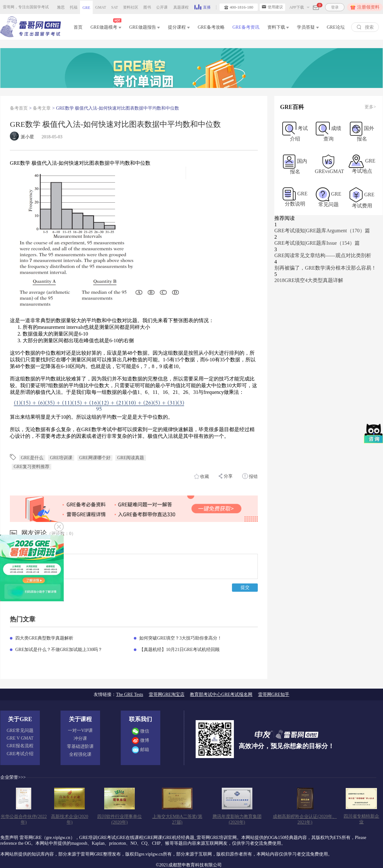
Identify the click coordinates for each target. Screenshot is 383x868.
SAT (115, 7)
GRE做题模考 (106, 26)
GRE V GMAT (20, 738)
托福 (74, 7)
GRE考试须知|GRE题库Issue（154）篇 (317, 243)
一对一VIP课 (80, 731)
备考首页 (19, 108)
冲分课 (80, 738)
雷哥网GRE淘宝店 (167, 694)
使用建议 (272, 7)
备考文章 (42, 108)
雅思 (61, 7)
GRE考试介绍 (20, 754)
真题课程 (181, 7)
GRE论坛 (336, 27)
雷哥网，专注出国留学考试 (26, 7)
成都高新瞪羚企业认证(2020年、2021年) (305, 819)
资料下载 (278, 27)
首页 (78, 27)
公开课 (162, 7)
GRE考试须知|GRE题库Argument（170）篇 (322, 231)
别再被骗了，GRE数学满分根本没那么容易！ (325, 268)
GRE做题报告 (145, 27)
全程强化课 (80, 754)
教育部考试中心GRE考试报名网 (221, 694)
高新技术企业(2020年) (70, 819)
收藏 (202, 476)
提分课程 (179, 27)
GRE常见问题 (20, 731)
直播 (202, 7)
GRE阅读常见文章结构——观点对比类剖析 (323, 255)
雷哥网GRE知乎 (274, 694)
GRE (86, 8)
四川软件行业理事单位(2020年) (119, 819)
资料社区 (131, 7)
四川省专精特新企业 (361, 819)
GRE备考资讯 (246, 27)
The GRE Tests (130, 694)
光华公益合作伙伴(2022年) (24, 819)
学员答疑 (308, 27)
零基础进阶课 (80, 746)
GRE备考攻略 (211, 27)
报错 (250, 476)
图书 (147, 7)
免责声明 (9, 838)
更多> (370, 107)
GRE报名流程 (20, 746)
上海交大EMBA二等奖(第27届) (177, 819)
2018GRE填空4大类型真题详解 (309, 280)
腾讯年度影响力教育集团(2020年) (237, 819)
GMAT (101, 7)
